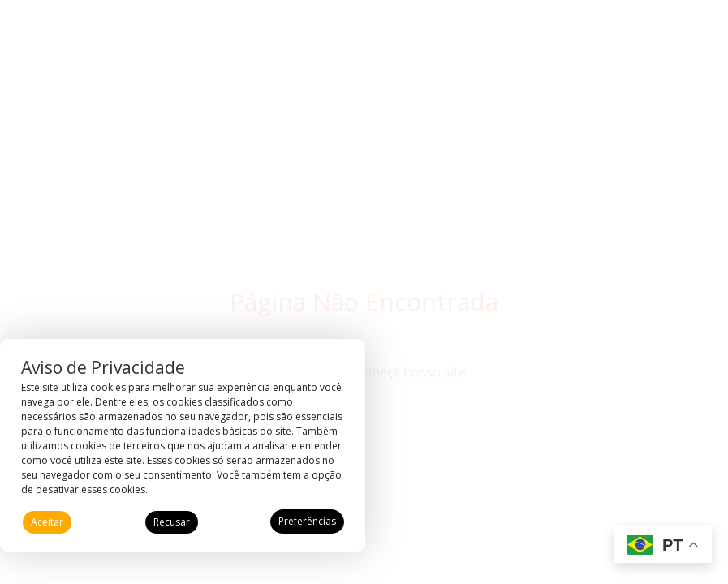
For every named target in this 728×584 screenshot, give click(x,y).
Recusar (172, 522)
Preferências (307, 521)
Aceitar (47, 522)
